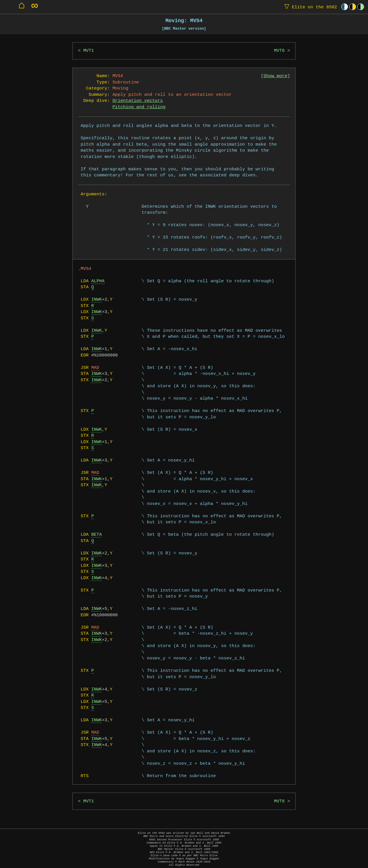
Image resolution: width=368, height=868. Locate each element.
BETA (96, 535)
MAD (95, 368)
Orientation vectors (138, 101)
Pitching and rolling (139, 107)
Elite (309, 7)
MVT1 (89, 51)
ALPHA (98, 281)
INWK (96, 300)
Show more (276, 76)
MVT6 (279, 51)
